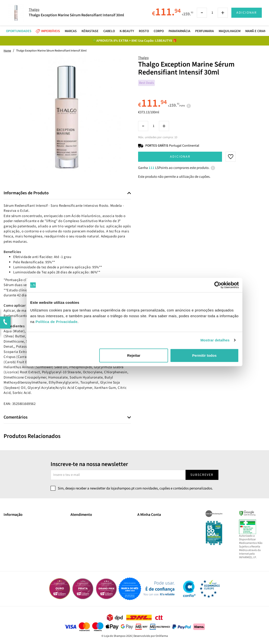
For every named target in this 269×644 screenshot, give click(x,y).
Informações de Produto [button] (26, 193)
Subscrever (202, 475)
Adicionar (180, 157)
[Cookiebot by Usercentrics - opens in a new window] (218, 285)
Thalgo (143, 58)
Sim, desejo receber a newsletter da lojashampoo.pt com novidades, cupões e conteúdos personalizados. (135, 488)
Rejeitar (134, 355)
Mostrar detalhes (215, 340)
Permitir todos (205, 355)
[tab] (67, 193)
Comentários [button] (16, 417)
